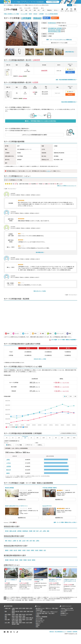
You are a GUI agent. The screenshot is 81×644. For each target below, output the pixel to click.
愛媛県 (17, 621)
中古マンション (54, 612)
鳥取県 (20, 619)
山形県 (31, 608)
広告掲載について (64, 613)
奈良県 (27, 618)
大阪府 (13, 618)
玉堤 (20, 541)
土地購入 (38, 615)
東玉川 (10, 541)
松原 (34, 531)
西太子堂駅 (58, 32)
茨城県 (25, 560)
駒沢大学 (9, 470)
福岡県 (13, 623)
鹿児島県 (14, 624)
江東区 (11, 550)
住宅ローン (38, 623)
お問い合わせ (63, 612)
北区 (45, 550)
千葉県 (21, 560)
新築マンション (46, 612)
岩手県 (20, 608)
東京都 (50, 23)
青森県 (17, 608)
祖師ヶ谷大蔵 (13, 531)
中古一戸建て (51, 613)
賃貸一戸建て (55, 608)
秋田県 (27, 608)
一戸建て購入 (39, 613)
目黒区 (20, 550)
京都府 (20, 618)
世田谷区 (37, 18)
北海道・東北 (8, 608)
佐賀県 (17, 623)
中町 (27, 541)
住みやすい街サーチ (40, 620)
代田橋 (31, 531)
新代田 (7, 531)
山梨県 (17, 614)
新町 (6, 541)
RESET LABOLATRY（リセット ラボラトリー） (16, 506)
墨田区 (7, 550)
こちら (48, 171)
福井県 (31, 614)
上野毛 (8, 460)
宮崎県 (31, 623)
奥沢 (37, 531)
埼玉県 (16, 560)
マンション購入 (39, 612)
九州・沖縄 (7, 623)
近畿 (6, 618)
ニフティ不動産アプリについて (67, 610)
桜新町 (8, 473)
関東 (6, 611)
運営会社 (52, 632)
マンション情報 (39, 618)
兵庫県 (17, 618)
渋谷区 (28, 550)
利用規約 (69, 632)
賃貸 (37, 608)
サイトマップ (63, 615)
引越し (37, 627)
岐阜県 (17, 616)
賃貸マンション (41, 608)
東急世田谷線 (51, 30)
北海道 (13, 608)
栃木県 (29, 560)
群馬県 (34, 560)
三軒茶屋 (9, 466)
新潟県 (13, 614)
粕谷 (34, 541)
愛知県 (13, 616)
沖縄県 (18, 624)
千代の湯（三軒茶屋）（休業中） (50, 488)
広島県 (13, 619)
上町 (41, 531)
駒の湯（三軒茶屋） (10, 488)
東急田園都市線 (52, 28)
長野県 (20, 614)
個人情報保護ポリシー (61, 632)
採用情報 (75, 632)
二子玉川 (9, 463)
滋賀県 (24, 618)
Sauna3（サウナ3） (47, 506)
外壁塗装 (38, 625)
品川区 (15, 550)
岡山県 (17, 619)
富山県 (24, 614)
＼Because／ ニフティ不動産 (67, 608)
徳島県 (31, 619)
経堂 (48, 531)
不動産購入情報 (39, 610)
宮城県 (24, 608)
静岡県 (20, 616)
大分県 (27, 623)
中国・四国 (7, 619)
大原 (31, 541)
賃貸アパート (49, 608)
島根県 (24, 619)
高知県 (20, 621)
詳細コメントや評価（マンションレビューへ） (67, 186)
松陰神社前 (25, 531)
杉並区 (37, 550)
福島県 (13, 610)
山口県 (27, 619)
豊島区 (41, 550)
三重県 (24, 616)
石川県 (27, 614)
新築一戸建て (45, 613)
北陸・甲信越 (8, 614)
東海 (6, 616)
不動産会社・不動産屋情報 (41, 617)
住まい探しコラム (40, 622)
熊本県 (24, 623)
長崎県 (20, 623)
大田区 (24, 550)
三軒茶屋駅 (26, 18)
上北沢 (24, 541)
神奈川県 (12, 560)
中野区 (32, 550)
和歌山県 (31, 618)
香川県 (13, 621)
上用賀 (14, 541)
